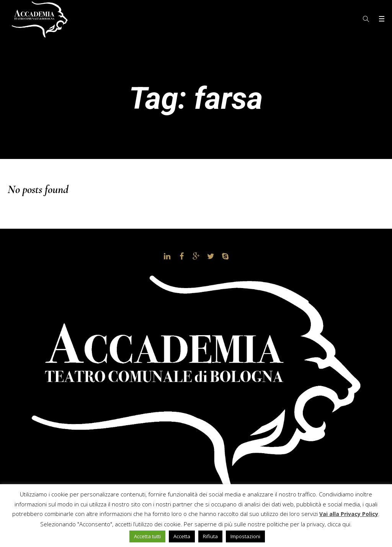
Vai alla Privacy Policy (349, 514)
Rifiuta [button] (210, 536)
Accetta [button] (182, 536)
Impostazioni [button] (245, 536)
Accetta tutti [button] (147, 536)
